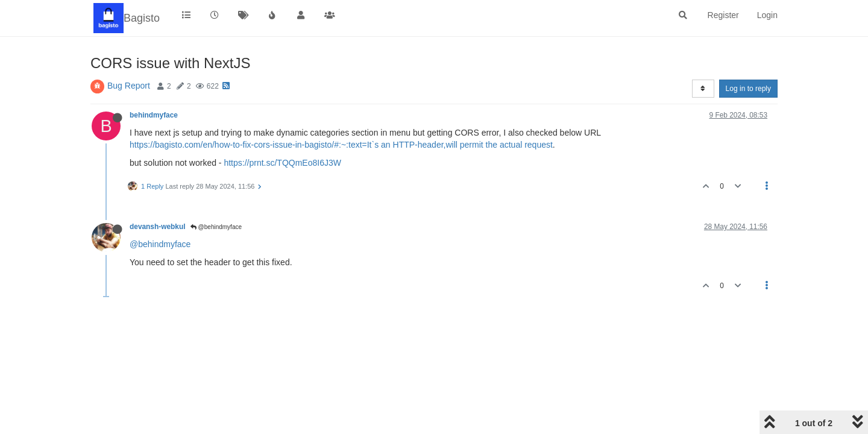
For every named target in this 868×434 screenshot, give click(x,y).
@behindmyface (216, 227)
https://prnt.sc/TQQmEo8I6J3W (282, 163)
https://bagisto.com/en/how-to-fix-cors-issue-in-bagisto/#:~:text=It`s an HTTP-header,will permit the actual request (341, 145)
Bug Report (129, 86)
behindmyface (154, 115)
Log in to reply (748, 89)
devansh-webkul (158, 227)
